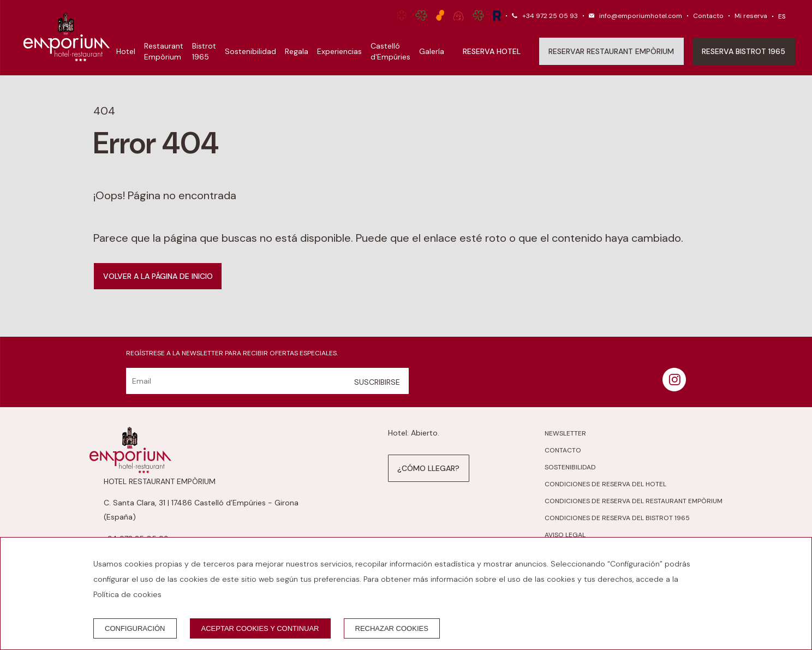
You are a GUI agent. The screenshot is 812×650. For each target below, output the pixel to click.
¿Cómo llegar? (428, 468)
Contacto (708, 16)
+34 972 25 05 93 (550, 16)
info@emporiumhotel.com (641, 16)
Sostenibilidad (250, 51)
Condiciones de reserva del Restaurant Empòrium (634, 501)
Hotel (126, 51)
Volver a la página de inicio (158, 276)
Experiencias (339, 51)
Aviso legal (565, 535)
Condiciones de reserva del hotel (605, 484)
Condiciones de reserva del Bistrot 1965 (617, 518)
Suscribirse (377, 382)
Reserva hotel (492, 51)
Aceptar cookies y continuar (260, 628)
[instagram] (674, 388)
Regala (297, 51)
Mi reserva (751, 16)
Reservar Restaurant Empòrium (611, 51)
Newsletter (565, 433)
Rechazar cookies (392, 628)
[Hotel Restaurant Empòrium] (67, 38)
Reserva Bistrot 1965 (744, 51)
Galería (432, 51)
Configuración (135, 628)
